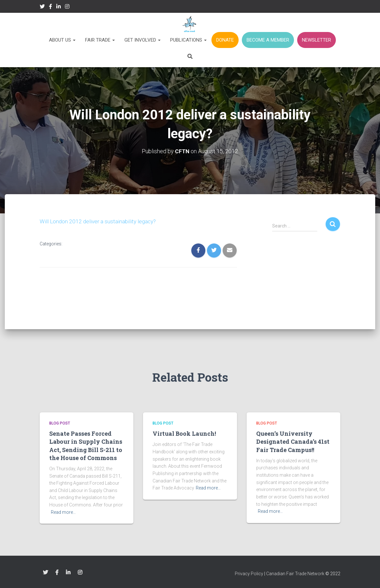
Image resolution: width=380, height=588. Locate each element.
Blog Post (60, 423)
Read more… (63, 512)
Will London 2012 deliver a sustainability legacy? (99, 221)
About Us (62, 40)
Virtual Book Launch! (184, 433)
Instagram (67, 7)
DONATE (225, 40)
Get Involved (142, 40)
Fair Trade (100, 40)
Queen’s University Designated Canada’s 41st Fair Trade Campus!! (293, 441)
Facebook (51, 7)
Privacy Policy (249, 574)
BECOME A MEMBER (268, 40)
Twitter (42, 7)
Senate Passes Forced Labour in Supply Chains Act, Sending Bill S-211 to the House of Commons (86, 446)
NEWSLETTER (317, 40)
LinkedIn (59, 7)
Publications (188, 40)
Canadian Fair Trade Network (295, 574)
